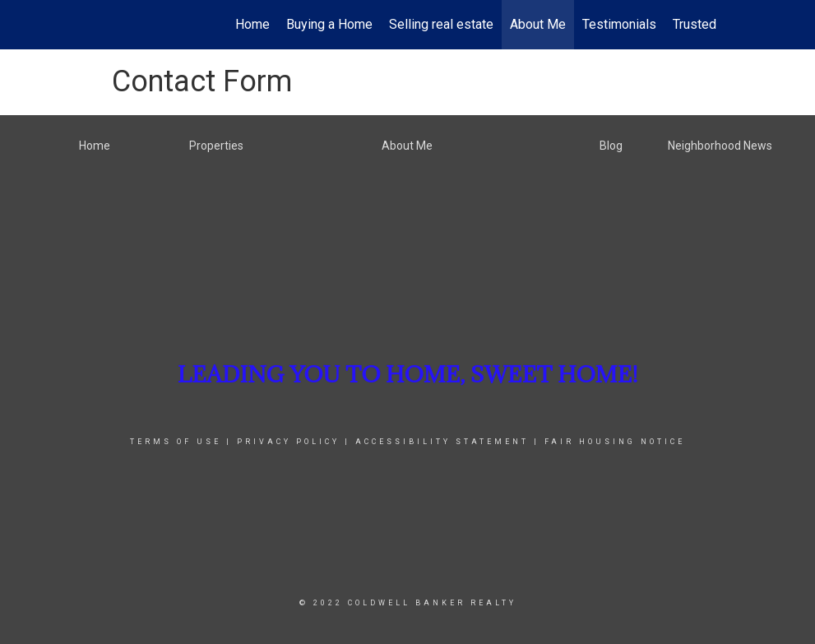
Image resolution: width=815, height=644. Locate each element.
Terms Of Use (176, 442)
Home (252, 24)
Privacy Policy (288, 442)
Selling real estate (441, 24)
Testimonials (619, 24)
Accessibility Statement (442, 442)
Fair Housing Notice (615, 442)
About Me (538, 24)
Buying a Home (329, 24)
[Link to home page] (108, 25)
